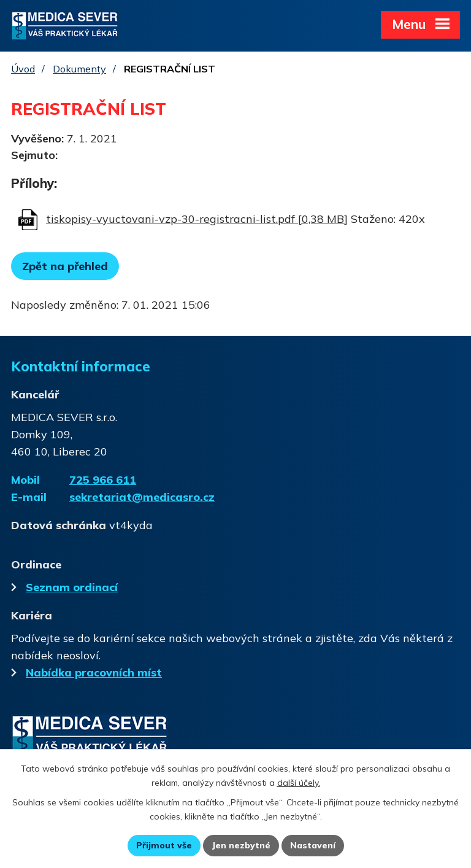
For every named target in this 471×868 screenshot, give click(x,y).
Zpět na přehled (65, 266)
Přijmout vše (164, 845)
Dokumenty (79, 69)
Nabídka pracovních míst (86, 672)
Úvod (23, 69)
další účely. (299, 783)
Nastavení (313, 845)
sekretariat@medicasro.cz (142, 497)
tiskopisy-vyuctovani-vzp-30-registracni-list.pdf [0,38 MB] (197, 218)
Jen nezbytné (241, 845)
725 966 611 (103, 480)
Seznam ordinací (64, 587)
